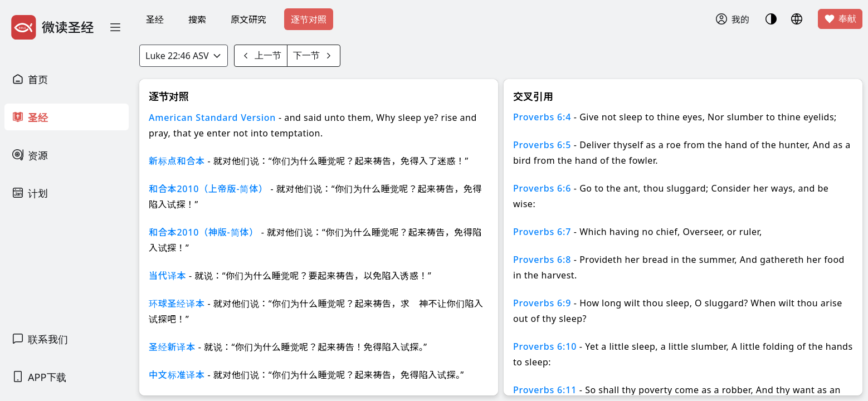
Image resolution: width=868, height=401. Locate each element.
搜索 (197, 19)
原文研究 (248, 19)
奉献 (840, 19)
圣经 (155, 19)
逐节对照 (309, 19)
